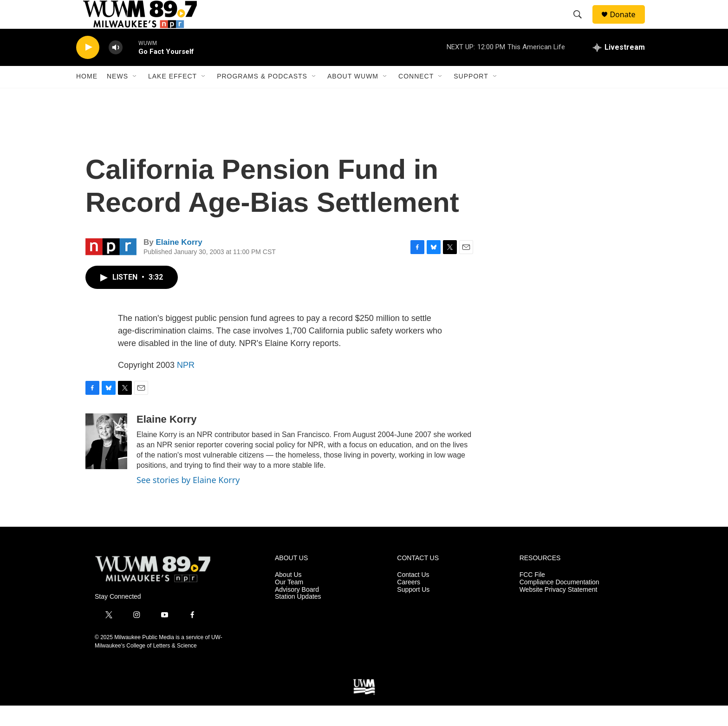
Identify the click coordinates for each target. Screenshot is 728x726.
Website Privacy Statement (559, 610)
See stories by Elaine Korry (188, 500)
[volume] (116, 68)
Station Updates (298, 617)
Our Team (289, 602)
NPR (186, 385)
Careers (409, 602)
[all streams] (619, 67)
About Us (288, 595)
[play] (88, 68)
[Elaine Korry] (106, 461)
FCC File (532, 595)
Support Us (413, 610)
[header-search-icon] (582, 25)
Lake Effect (172, 97)
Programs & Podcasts (262, 97)
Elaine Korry (179, 263)
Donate (628, 24)
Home (87, 97)
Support (471, 97)
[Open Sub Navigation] (135, 97)
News (117, 97)
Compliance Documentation (559, 602)
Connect (416, 97)
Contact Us (413, 595)
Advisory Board (297, 610)
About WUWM (353, 97)
